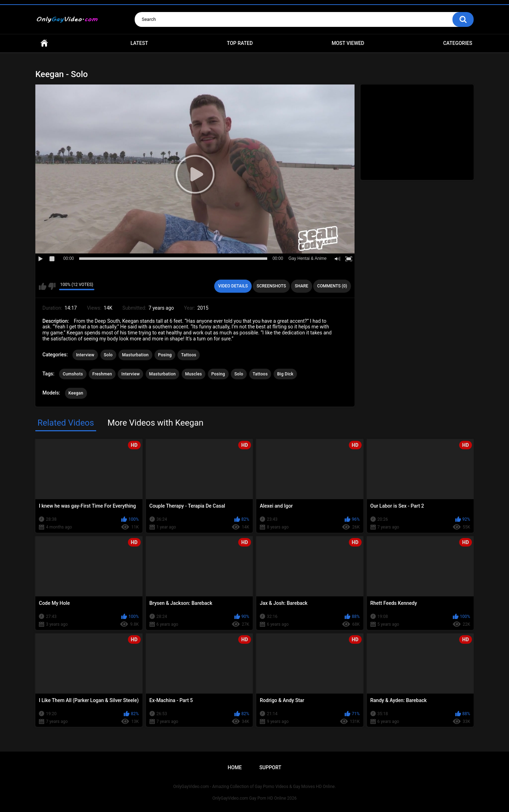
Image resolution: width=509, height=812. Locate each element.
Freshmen (102, 374)
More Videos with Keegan (156, 423)
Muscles (194, 374)
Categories (458, 43)
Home (44, 43)
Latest (139, 43)
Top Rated (240, 43)
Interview (85, 355)
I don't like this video (52, 286)
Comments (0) (332, 286)
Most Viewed (348, 43)
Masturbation (135, 355)
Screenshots (271, 286)
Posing (165, 355)
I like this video (43, 286)
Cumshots (73, 374)
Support (270, 767)
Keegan (76, 393)
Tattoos (189, 355)
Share (302, 286)
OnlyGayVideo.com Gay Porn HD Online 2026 (255, 798)
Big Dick (285, 374)
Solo (108, 355)
